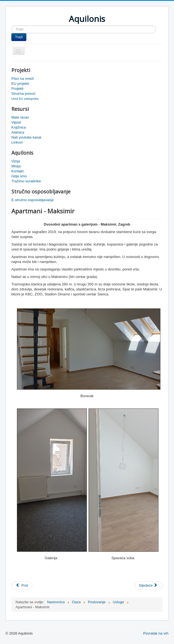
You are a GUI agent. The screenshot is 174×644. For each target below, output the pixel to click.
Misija (16, 166)
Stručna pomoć (23, 94)
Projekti (17, 89)
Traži (19, 37)
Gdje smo (19, 176)
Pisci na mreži (23, 79)
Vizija (16, 161)
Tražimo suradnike (26, 181)
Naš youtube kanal (26, 137)
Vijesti (16, 122)
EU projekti (20, 84)
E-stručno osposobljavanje (32, 200)
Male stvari (20, 117)
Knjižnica (19, 127)
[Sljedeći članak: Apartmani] (149, 586)
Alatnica (18, 132)
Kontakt (17, 171)
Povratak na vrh (156, 633)
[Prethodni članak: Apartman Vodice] (22, 586)
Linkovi (17, 142)
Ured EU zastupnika (25, 99)
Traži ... (12, 26)
